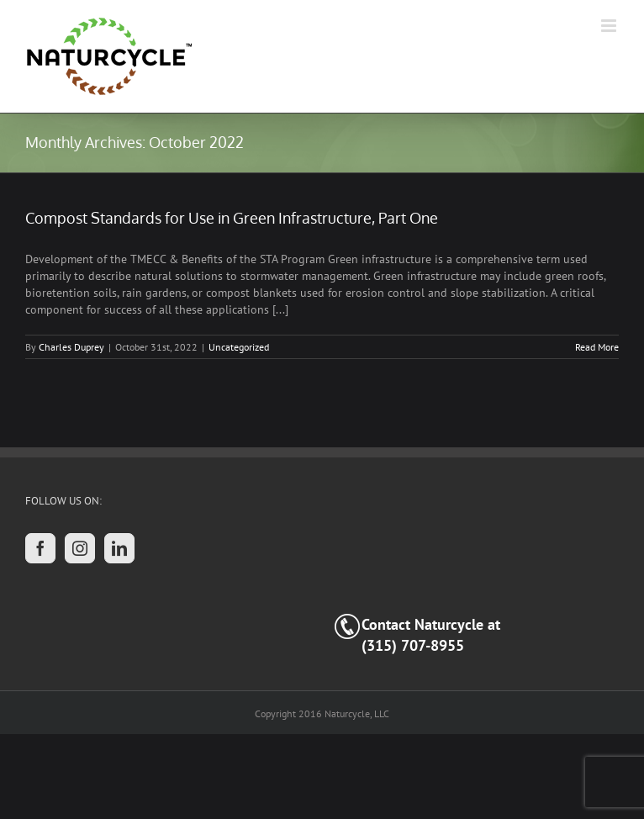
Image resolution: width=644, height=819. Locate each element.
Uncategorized (239, 347)
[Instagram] (80, 548)
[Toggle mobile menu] (610, 26)
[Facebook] (40, 548)
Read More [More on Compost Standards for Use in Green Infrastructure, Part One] (597, 347)
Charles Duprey (71, 347)
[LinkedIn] (119, 548)
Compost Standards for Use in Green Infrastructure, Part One (232, 218)
